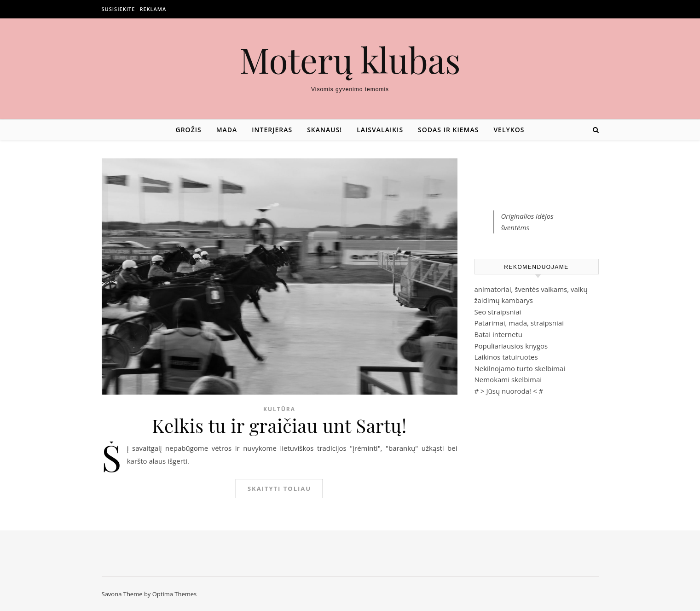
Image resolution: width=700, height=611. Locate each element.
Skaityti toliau (279, 489)
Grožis (189, 130)
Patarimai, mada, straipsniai (519, 323)
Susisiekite (119, 9)
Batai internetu (498, 334)
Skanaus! (324, 130)
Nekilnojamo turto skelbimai (520, 368)
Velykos (509, 130)
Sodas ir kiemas (448, 130)
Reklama (153, 9)
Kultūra (279, 409)
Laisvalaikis (380, 130)
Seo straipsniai (498, 312)
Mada (227, 130)
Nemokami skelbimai (508, 379)
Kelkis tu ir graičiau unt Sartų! (279, 425)
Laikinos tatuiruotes (506, 357)
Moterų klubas (350, 60)
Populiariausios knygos (511, 346)
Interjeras (272, 130)
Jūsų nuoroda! (509, 391)
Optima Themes (175, 594)
